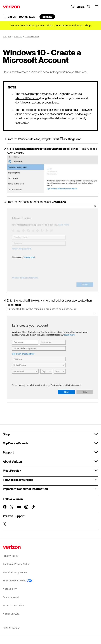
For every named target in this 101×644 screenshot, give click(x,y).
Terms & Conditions (14, 605)
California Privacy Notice (17, 564)
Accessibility (10, 589)
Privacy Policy (10, 556)
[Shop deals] (88, 25)
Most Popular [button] (12, 471)
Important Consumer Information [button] (25, 489)
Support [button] (8, 452)
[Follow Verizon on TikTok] (33, 507)
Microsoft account (27, 98)
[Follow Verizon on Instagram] (26, 507)
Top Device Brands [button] (16, 443)
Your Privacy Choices (17, 581)
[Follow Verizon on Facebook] (5, 507)
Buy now (47, 17)
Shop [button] (6, 434)
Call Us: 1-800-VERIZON (22, 17)
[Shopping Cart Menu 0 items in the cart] (88, 7)
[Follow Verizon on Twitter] (12, 507)
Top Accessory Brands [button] (18, 480)
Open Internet (11, 597)
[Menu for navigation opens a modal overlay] (96, 7)
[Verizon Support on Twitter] (5, 524)
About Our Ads (11, 614)
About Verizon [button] (12, 461)
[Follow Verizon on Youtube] (19, 507)
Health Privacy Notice (15, 572)
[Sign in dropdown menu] (81, 7)
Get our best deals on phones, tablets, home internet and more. (47, 25)
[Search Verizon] (73, 7)
